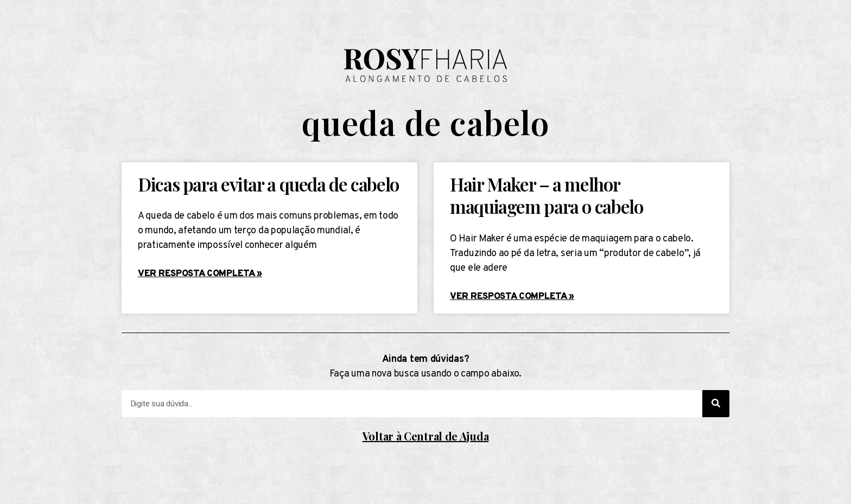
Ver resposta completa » (200, 274)
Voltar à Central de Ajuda (426, 436)
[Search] (716, 404)
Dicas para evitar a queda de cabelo (268, 184)
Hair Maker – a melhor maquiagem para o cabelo (546, 195)
